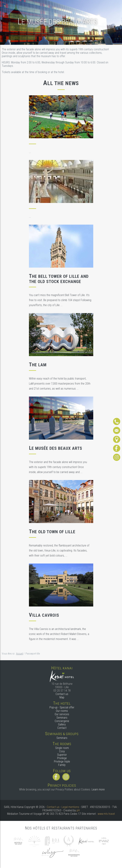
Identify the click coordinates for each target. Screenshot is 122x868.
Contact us (62, 694)
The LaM (38, 365)
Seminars (62, 718)
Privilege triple (62, 762)
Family (62, 765)
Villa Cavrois (44, 615)
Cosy (62, 751)
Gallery (62, 724)
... (30, 152)
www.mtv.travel (106, 814)
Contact (62, 728)
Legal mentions (70, 807)
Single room (62, 748)
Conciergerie (62, 721)
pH (78, 810)
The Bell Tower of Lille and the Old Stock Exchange (59, 279)
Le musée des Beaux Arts (56, 448)
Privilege (62, 758)
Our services (62, 714)
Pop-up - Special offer (62, 707)
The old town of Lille (52, 532)
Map (62, 697)
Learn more (98, 789)
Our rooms (62, 711)
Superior (62, 755)
